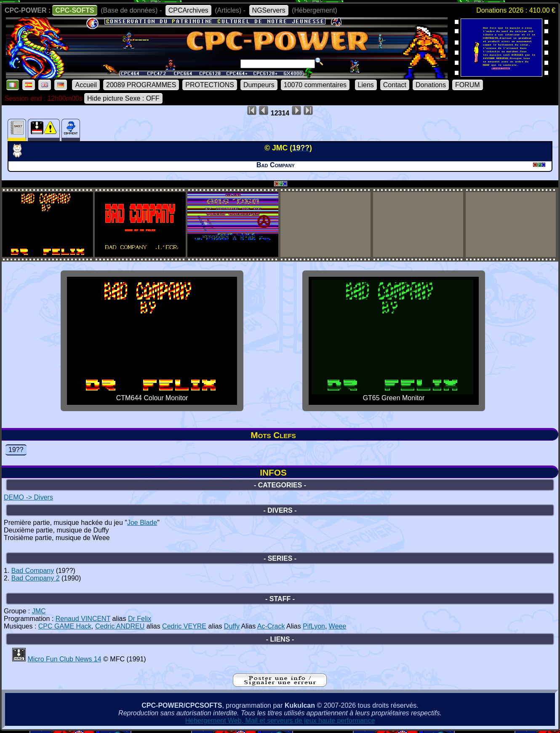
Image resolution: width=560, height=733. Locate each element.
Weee (338, 626)
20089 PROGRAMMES (141, 85)
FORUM (468, 85)
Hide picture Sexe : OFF (123, 98)
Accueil (86, 85)
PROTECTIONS (210, 85)
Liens (366, 85)
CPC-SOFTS (75, 10)
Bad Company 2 (36, 578)
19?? (16, 450)
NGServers (269, 10)
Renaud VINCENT (83, 619)
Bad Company (33, 571)
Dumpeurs (259, 85)
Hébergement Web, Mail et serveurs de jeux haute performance (280, 721)
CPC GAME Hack (65, 626)
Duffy (232, 626)
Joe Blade (142, 523)
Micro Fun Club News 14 (64, 659)
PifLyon (314, 626)
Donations (431, 85)
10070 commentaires (315, 85)
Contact (395, 85)
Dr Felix (140, 619)
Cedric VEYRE (184, 626)
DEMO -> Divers (28, 497)
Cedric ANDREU (120, 626)
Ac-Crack (271, 626)
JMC (39, 611)
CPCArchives (188, 10)
